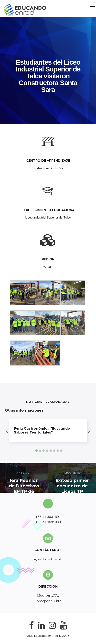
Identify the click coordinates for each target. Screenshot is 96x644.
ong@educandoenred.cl (48, 559)
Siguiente (72, 473)
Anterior (24, 473)
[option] (48, 431)
